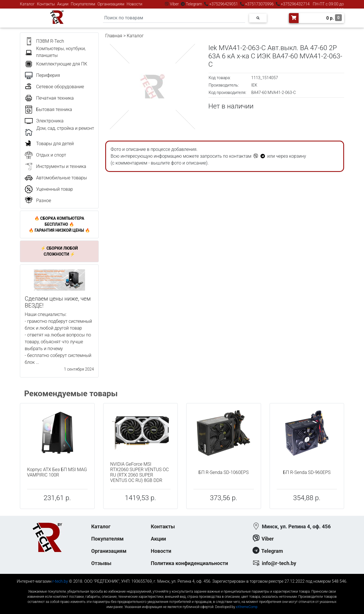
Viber (174, 4)
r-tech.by (60, 581)
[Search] (174, 18)
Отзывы (101, 563)
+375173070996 (259, 4)
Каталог (27, 4)
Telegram (194, 4)
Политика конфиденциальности (189, 563)
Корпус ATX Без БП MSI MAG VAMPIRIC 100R (57, 472)
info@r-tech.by (279, 563)
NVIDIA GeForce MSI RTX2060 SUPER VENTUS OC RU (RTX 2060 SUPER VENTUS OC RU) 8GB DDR (140, 472)
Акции (63, 4)
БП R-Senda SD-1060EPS (224, 472)
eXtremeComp (247, 607)
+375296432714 (295, 4)
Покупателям (83, 4)
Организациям (111, 4)
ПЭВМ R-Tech (50, 41)
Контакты (46, 4)
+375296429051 (224, 4)
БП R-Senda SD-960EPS (307, 472)
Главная (114, 36)
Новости (134, 4)
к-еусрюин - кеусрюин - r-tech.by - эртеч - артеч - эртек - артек (182, 587)
